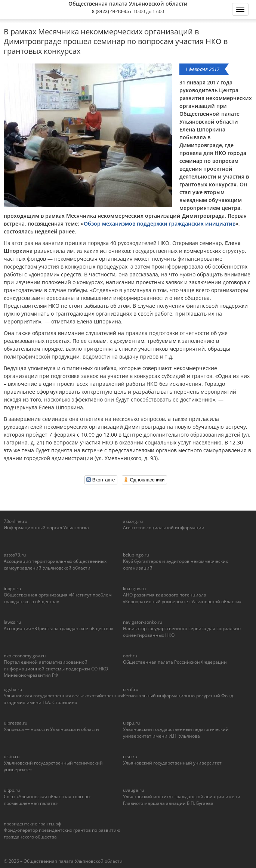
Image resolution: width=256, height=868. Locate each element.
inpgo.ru (12, 588)
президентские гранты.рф (33, 824)
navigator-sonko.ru (143, 622)
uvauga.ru (133, 790)
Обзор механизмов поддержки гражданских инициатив (160, 224)
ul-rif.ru (131, 689)
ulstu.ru (12, 757)
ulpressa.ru (16, 723)
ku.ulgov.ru (134, 588)
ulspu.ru (131, 723)
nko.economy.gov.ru (25, 656)
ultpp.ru (12, 790)
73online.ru (16, 521)
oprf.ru (130, 656)
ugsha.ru (13, 689)
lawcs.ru (12, 622)
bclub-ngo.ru (136, 555)
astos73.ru (15, 555)
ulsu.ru (130, 757)
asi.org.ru (133, 521)
